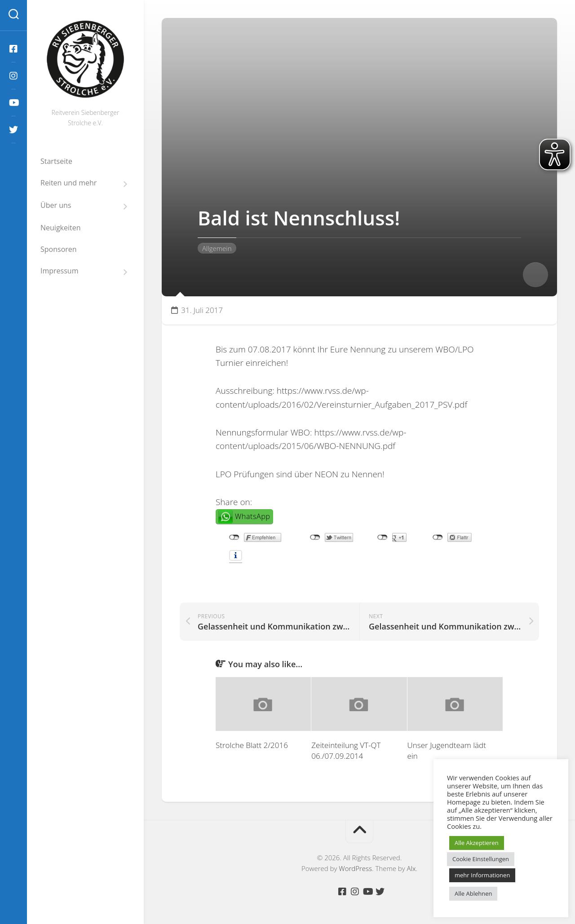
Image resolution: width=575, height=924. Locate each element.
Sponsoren (59, 249)
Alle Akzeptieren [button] (477, 843)
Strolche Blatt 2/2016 (252, 745)
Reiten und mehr (69, 183)
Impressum (59, 271)
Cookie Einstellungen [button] (481, 859)
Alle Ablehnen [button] (473, 893)
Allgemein (217, 248)
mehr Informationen (482, 875)
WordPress (355, 868)
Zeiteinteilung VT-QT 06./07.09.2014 (346, 750)
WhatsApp (252, 516)
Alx (411, 868)
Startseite (56, 161)
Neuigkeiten (61, 228)
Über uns (56, 205)
